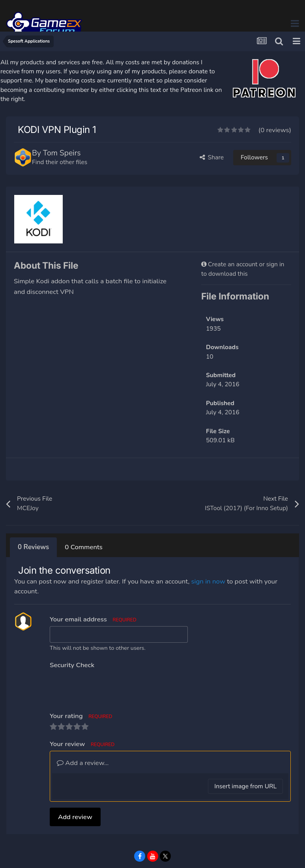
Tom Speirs (62, 153)
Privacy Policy (121, 845)
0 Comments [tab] (84, 547)
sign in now (208, 581)
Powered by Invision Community (152, 856)
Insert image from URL (245, 756)
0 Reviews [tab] (33, 547)
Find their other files (60, 162)
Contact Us (162, 845)
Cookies (193, 845)
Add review (75, 786)
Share (212, 157)
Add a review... (83, 732)
